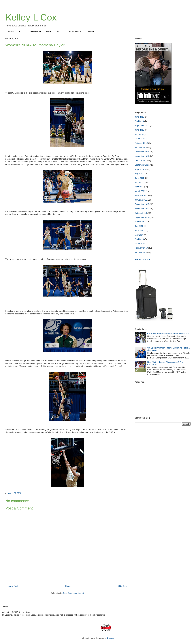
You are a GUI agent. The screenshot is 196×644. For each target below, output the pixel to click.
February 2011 (141, 195)
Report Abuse (142, 259)
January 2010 (141, 252)
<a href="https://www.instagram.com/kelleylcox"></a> (163, 398)
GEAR (49, 32)
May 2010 (139, 235)
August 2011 (140, 169)
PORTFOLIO (35, 32)
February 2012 (141, 143)
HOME (11, 32)
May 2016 (139, 134)
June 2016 (139, 130)
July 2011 (139, 174)
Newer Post (13, 586)
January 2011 (141, 200)
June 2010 (139, 230)
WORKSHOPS (75, 32)
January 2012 (141, 147)
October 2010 (141, 213)
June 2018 (139, 117)
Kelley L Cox (31, 17)
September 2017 (142, 126)
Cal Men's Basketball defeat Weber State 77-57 (168, 333)
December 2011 (142, 152)
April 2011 (139, 187)
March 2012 (140, 139)
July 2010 (139, 226)
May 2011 (139, 182)
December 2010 (142, 204)
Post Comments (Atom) (73, 593)
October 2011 (141, 161)
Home (68, 586)
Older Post (122, 586)
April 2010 (139, 239)
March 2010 (140, 244)
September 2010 (142, 217)
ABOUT (60, 32)
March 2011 (140, 191)
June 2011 (139, 178)
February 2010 (141, 248)
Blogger (111, 638)
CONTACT (91, 32)
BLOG (22, 32)
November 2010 (142, 209)
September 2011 (142, 165)
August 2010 (140, 222)
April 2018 (139, 121)
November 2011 (142, 156)
